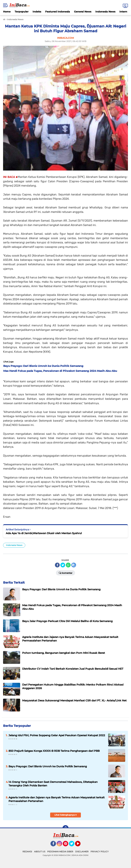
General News (83, 12)
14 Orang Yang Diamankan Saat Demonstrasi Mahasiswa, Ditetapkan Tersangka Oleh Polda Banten (53, 784)
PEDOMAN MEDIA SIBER (60, 852)
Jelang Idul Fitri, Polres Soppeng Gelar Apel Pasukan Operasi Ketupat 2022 (57, 735)
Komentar (65, 573)
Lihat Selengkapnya (66, 815)
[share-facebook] (57, 565)
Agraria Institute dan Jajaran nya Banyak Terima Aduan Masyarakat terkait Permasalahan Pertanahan (57, 799)
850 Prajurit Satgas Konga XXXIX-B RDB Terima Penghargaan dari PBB (54, 751)
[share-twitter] (63, 565)
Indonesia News (105, 12)
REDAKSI (27, 852)
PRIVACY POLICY (100, 852)
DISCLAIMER (82, 852)
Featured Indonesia (58, 12)
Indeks (37, 12)
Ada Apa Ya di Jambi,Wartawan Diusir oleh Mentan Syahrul (44, 533)
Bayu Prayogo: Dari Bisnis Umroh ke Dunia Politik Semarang (48, 766)
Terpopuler (22, 12)
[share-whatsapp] (68, 565)
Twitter (73, 845)
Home (7, 12)
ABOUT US (40, 852)
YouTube (80, 845)
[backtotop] (65, 828)
